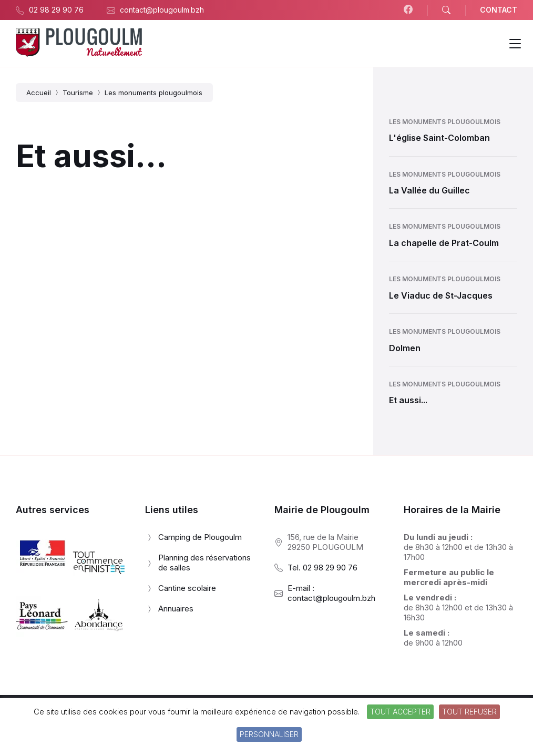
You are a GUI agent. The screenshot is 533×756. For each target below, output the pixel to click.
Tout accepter (400, 712)
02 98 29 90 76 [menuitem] (56, 10)
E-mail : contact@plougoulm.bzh (331, 593)
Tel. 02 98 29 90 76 (322, 568)
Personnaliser (269, 734)
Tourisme (78, 93)
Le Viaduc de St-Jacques (441, 295)
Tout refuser (469, 712)
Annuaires (176, 609)
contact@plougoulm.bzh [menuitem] (162, 10)
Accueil (39, 93)
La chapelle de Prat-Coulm (444, 243)
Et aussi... (408, 400)
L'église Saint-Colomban (439, 138)
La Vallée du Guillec (429, 190)
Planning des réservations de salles (204, 563)
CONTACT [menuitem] (499, 10)
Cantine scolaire (187, 588)
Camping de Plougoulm (200, 537)
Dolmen (405, 348)
